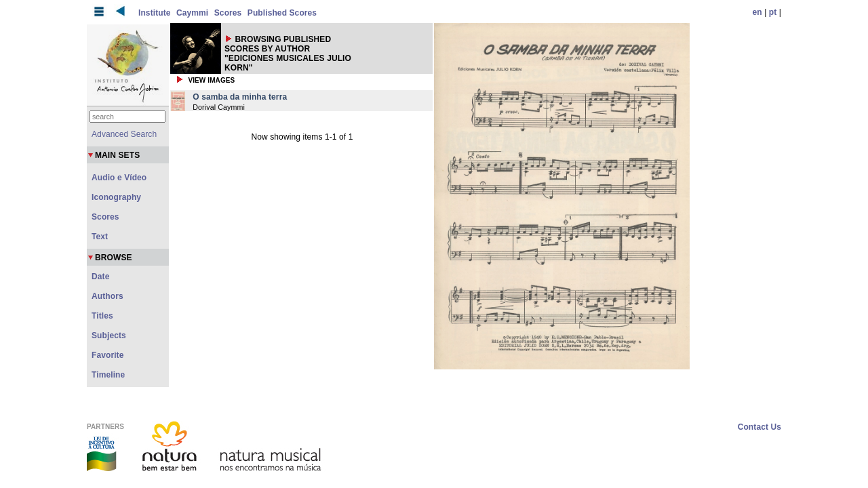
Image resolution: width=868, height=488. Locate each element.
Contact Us (759, 427)
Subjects (109, 335)
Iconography (116, 197)
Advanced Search (124, 134)
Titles (102, 316)
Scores (228, 13)
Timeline (108, 375)
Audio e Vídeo (119, 178)
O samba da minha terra (240, 97)
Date (100, 277)
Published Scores (282, 13)
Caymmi (192, 13)
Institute (155, 13)
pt (773, 12)
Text (100, 237)
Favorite (107, 355)
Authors (107, 296)
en (757, 12)
